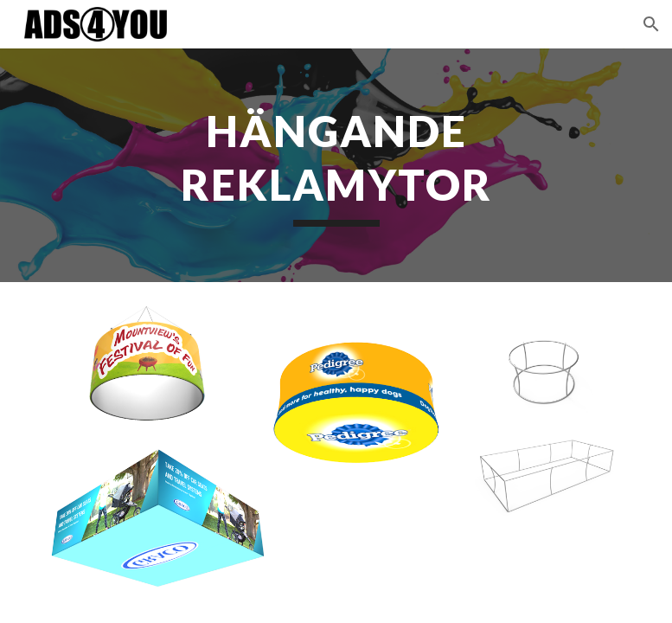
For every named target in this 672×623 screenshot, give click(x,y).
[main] (336, 165)
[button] (651, 24)
